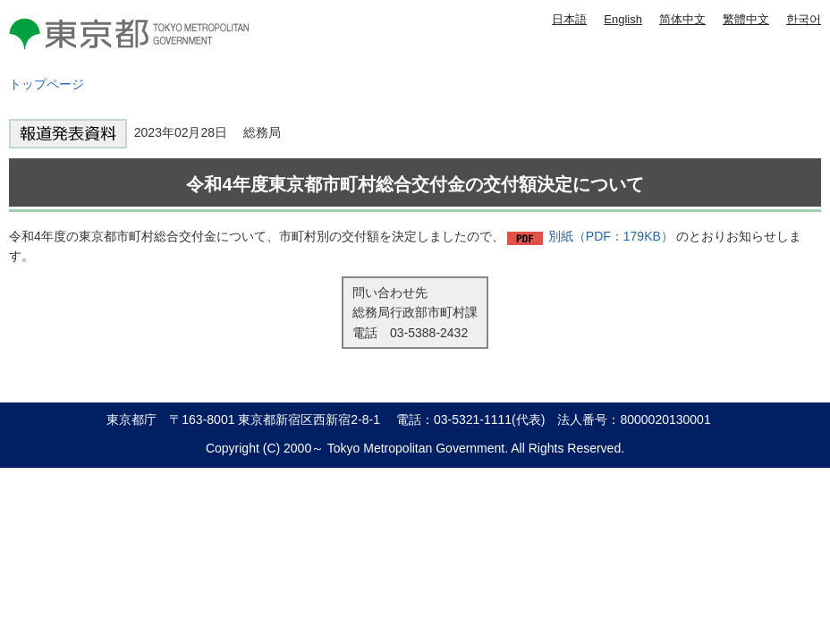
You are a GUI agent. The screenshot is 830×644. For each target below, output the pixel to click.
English (623, 19)
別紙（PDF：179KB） (611, 236)
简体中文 (682, 19)
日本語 (569, 19)
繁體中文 (746, 19)
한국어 (804, 19)
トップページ (47, 84)
